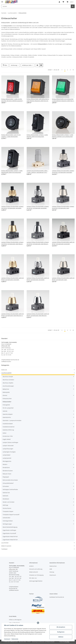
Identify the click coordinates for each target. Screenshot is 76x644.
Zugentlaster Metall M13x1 (10, 540)
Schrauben (6, 486)
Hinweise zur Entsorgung (36, 575)
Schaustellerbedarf (8, 483)
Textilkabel (4, 549)
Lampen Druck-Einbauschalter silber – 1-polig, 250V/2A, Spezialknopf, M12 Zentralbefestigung (37, 172)
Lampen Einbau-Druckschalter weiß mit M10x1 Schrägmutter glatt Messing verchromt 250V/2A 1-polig (38, 315)
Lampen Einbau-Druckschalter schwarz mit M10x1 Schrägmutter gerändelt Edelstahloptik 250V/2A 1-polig (63, 172)
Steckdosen (6, 499)
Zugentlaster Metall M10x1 (10, 536)
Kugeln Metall (7, 439)
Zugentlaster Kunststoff (9, 533)
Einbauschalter (7, 402)
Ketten (5, 433)
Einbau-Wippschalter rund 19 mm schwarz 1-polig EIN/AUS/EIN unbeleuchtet (11, 136)
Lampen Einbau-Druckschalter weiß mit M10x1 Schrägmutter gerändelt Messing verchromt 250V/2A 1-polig (38, 279)
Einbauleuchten (7, 399)
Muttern (5, 464)
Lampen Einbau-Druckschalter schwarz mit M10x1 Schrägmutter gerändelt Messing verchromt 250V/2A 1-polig (38, 207)
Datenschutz (15, 639)
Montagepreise (7, 461)
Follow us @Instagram (15, 620)
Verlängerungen (7, 524)
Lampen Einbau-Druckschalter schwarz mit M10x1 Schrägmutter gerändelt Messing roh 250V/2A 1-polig (12, 207)
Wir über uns (33, 578)
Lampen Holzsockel (8, 446)
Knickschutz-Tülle (8, 436)
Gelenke (5, 411)
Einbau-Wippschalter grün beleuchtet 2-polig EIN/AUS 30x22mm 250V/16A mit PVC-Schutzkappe (63, 100)
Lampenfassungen (8, 449)
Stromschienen (7, 508)
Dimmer (5, 395)
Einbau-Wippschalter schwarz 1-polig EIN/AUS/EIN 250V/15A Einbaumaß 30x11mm (12, 172)
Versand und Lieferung (36, 569)
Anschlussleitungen (8, 386)
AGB (51, 569)
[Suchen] (73, 6)
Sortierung (14, 65)
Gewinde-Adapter (8, 414)
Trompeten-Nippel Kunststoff (11, 515)
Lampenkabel (6, 455)
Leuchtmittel (5, 543)
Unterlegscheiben (8, 521)
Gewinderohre (7, 417)
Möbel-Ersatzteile (6, 546)
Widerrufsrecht (34, 572)
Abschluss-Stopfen (8, 383)
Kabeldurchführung (8, 430)
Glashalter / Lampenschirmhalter (12, 420)
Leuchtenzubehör (6, 373)
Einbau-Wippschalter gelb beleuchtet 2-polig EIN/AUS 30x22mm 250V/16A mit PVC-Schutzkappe (38, 100)
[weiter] (73, 70)
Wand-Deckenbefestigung (10, 527)
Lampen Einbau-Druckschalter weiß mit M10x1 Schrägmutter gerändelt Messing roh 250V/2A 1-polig (13, 279)
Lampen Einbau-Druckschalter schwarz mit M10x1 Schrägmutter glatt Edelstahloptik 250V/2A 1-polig (63, 207)
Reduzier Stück (7, 474)
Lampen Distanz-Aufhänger (10, 442)
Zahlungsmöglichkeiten (36, 581)
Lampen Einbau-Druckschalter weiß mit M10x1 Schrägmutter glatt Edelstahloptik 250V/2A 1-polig (63, 279)
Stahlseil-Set (6, 493)
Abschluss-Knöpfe (8, 377)
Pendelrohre (6, 468)
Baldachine (6, 389)
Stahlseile (5, 496)
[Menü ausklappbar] (2, 1)
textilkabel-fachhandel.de (57, 597)
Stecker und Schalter (9, 502)
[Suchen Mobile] (36, 6)
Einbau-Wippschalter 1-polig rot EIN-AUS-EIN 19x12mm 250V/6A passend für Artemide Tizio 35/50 (13, 100)
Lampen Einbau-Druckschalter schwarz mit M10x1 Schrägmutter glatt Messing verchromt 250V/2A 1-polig (38, 243)
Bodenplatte (6, 392)
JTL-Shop (67, 642)
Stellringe (5, 505)
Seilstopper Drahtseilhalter (10, 489)
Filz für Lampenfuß (8, 408)
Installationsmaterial (9, 427)
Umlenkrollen (6, 518)
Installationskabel (8, 424)
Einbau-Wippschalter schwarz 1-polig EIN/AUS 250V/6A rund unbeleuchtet (63, 136)
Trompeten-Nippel (8, 511)
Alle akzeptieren (61, 627)
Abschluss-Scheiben (8, 380)
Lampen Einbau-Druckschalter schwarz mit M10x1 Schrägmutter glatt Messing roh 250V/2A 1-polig (12, 243)
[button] (59, 2)
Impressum (7, 639)
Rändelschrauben (8, 471)
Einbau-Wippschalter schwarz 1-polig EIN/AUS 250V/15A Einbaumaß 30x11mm (37, 136)
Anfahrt (31, 566)
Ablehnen (61, 637)
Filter (5, 65)
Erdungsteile (6, 405)
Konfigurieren (61, 632)
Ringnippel (6, 477)
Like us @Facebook (14, 623)
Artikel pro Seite (27, 65)
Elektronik (4, 370)
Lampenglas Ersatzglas (9, 452)
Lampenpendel (7, 458)
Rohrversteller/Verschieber (10, 480)
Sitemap (52, 572)
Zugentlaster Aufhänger (9, 530)
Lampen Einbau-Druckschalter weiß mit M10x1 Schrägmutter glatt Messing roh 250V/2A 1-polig (13, 315)
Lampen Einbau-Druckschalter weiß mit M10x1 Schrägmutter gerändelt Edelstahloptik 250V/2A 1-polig (63, 243)
